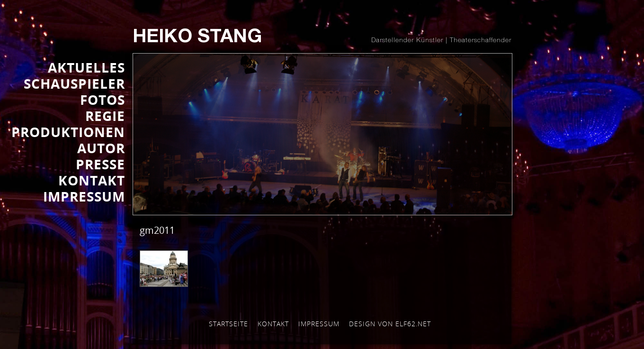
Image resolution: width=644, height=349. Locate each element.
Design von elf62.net (390, 324)
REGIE (105, 116)
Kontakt (273, 324)
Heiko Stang (197, 38)
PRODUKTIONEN (68, 132)
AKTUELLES (86, 67)
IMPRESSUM (84, 196)
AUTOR (101, 148)
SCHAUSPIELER (74, 83)
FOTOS (103, 100)
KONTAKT (92, 180)
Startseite (228, 324)
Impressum (319, 324)
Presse (100, 164)
